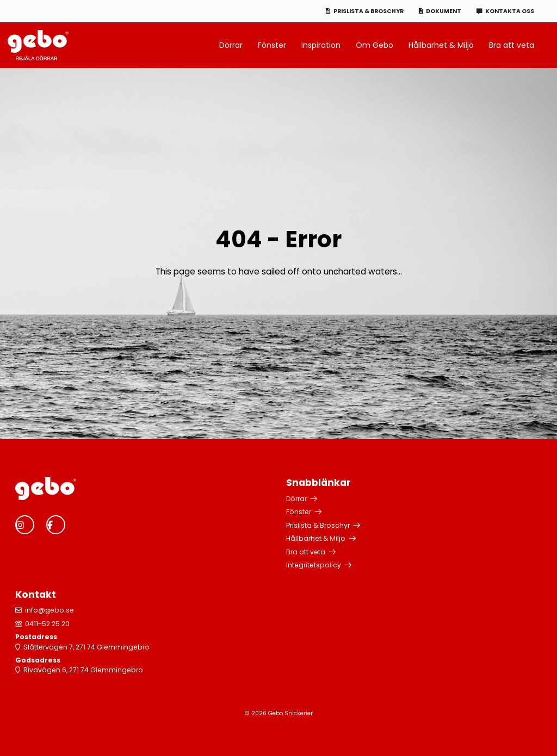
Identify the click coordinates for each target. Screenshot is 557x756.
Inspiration (321, 45)
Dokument (444, 11)
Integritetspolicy (314, 565)
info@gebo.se (49, 610)
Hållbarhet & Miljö (441, 45)
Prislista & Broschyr (369, 11)
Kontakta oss (510, 11)
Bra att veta (512, 45)
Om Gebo (375, 45)
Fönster (272, 45)
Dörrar (231, 45)
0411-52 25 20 (47, 624)
